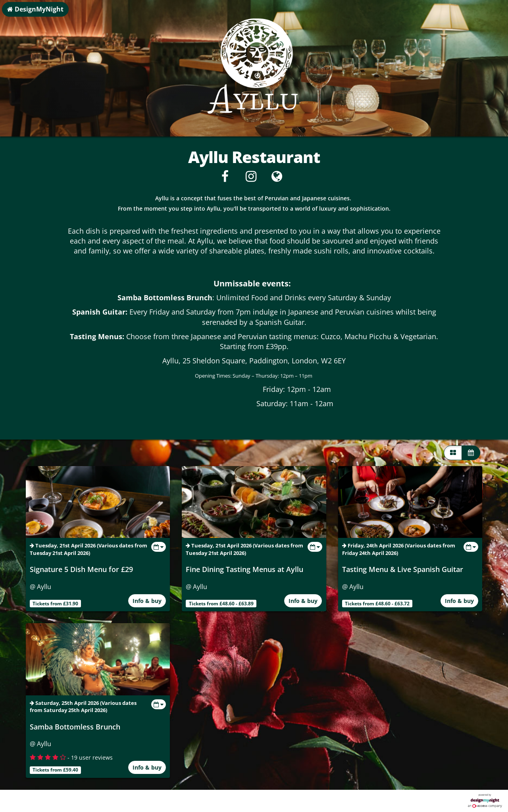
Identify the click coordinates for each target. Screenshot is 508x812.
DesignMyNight (35, 9)
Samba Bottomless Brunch (75, 727)
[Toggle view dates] (159, 547)
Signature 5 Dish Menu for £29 (81, 569)
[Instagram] (251, 179)
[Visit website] (277, 179)
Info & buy (147, 601)
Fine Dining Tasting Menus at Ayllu (244, 569)
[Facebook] (225, 179)
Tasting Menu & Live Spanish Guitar (403, 569)
